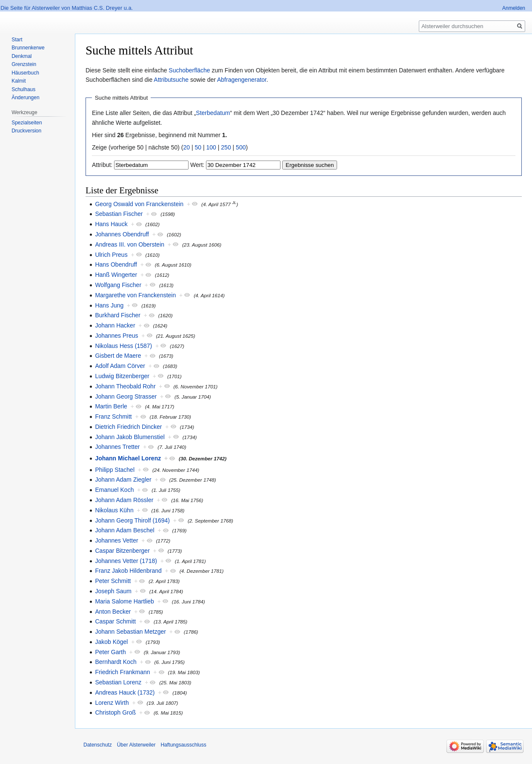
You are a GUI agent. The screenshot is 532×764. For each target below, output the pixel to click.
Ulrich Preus (111, 255)
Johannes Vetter (116, 540)
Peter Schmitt (113, 581)
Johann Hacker (115, 325)
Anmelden (514, 8)
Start (17, 40)
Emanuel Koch (114, 490)
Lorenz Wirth (112, 703)
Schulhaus (23, 89)
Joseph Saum (113, 591)
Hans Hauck (111, 224)
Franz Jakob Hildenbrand (128, 571)
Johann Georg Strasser (126, 396)
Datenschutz (98, 745)
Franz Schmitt (113, 416)
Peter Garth (110, 652)
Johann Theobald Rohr (125, 386)
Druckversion (26, 131)
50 (198, 147)
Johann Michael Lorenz (128, 458)
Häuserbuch (25, 73)
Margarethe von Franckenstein (135, 295)
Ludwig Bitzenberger (122, 376)
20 (187, 147)
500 (241, 147)
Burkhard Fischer (118, 315)
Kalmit (19, 81)
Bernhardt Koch (116, 662)
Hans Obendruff (116, 264)
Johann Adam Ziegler (123, 480)
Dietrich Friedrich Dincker (128, 427)
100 (211, 147)
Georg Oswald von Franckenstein (139, 204)
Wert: (197, 165)
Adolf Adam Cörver (120, 366)
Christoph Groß (115, 712)
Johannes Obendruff (122, 234)
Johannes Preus (116, 336)
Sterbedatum (213, 113)
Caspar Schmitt (115, 621)
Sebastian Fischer (119, 214)
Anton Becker (113, 612)
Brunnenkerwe (28, 48)
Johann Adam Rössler (124, 500)
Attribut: (102, 165)
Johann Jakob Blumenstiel (130, 437)
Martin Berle (111, 406)
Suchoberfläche (189, 70)
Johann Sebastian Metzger (130, 632)
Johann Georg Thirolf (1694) (132, 520)
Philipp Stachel (115, 470)
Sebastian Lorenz (118, 682)
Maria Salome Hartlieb (124, 601)
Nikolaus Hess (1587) (123, 346)
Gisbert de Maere (118, 356)
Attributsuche (171, 80)
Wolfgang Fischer (118, 285)
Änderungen (25, 98)
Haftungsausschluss (183, 745)
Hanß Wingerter (116, 275)
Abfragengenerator (242, 80)
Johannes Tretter (117, 447)
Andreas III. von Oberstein (130, 244)
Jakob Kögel (111, 642)
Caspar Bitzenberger (122, 551)
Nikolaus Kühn (114, 510)
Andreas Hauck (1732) (125, 692)
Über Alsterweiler (136, 745)
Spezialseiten (27, 123)
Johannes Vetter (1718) (126, 561)
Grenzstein (24, 64)
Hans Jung (109, 305)
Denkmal (21, 56)
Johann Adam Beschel (124, 530)
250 (226, 147)
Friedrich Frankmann (122, 672)
